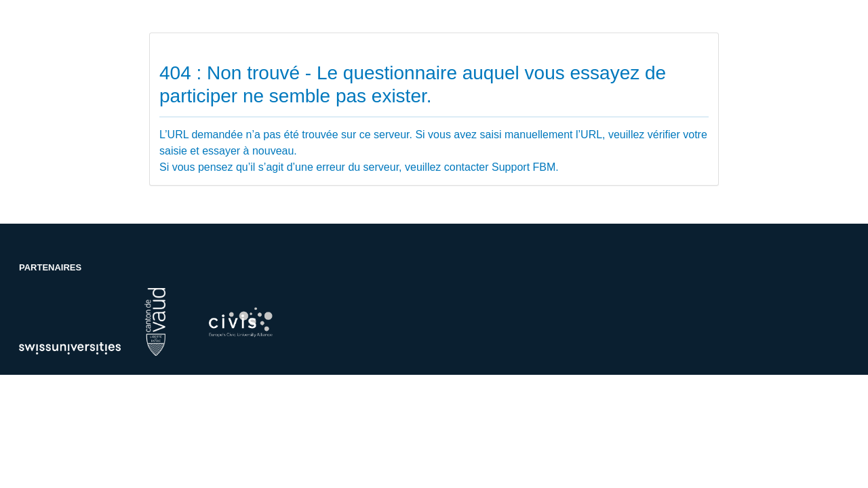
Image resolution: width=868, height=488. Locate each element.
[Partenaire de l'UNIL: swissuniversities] (70, 347)
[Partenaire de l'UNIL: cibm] (240, 322)
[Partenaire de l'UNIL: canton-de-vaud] (155, 321)
